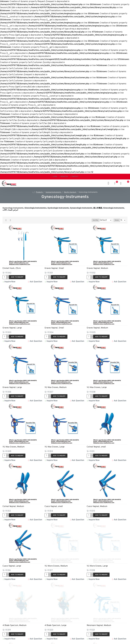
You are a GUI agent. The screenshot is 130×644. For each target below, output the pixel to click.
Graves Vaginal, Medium (97, 268)
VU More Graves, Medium (56, 562)
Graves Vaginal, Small (54, 268)
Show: (117, 220)
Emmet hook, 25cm (12, 268)
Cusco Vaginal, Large (12, 562)
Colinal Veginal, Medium (13, 503)
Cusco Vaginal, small (54, 503)
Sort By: (88, 220)
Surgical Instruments (53, 192)
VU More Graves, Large (97, 562)
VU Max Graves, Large (97, 386)
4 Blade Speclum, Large (55, 621)
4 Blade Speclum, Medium (14, 621)
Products (39, 192)
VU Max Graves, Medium (56, 386)
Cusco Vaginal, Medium (97, 503)
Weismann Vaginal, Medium (99, 621)
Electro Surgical (70, 192)
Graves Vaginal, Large (12, 327)
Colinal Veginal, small (96, 444)
